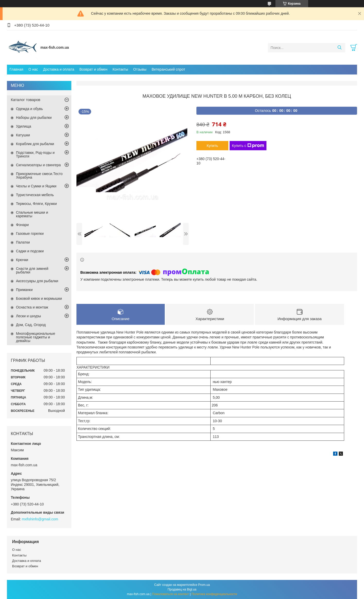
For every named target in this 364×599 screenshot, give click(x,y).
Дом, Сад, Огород (31, 325)
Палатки (23, 242)
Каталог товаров (26, 100)
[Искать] (339, 48)
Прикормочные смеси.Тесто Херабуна (39, 176)
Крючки (22, 260)
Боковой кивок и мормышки (39, 298)
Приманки (24, 290)
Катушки (23, 135)
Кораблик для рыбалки (35, 144)
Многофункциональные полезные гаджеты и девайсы (36, 337)
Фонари (22, 225)
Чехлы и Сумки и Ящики (36, 186)
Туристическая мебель (35, 195)
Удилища (24, 126)
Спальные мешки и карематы (32, 214)
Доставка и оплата (59, 69)
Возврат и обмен (93, 69)
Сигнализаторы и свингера (38, 165)
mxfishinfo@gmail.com (40, 519)
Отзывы (140, 69)
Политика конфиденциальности (214, 594)
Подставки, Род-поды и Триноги (35, 154)
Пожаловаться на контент (171, 594)
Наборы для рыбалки (34, 118)
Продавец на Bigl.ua (182, 589)
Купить (212, 146)
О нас (33, 69)
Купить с (248, 146)
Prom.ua (204, 585)
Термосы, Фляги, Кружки (36, 204)
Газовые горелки (30, 234)
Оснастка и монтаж (32, 307)
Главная (16, 69)
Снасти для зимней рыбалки (32, 270)
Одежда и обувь (29, 109)
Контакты (120, 69)
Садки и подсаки (30, 251)
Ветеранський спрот (168, 69)
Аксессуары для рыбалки (37, 281)
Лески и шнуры (28, 316)
